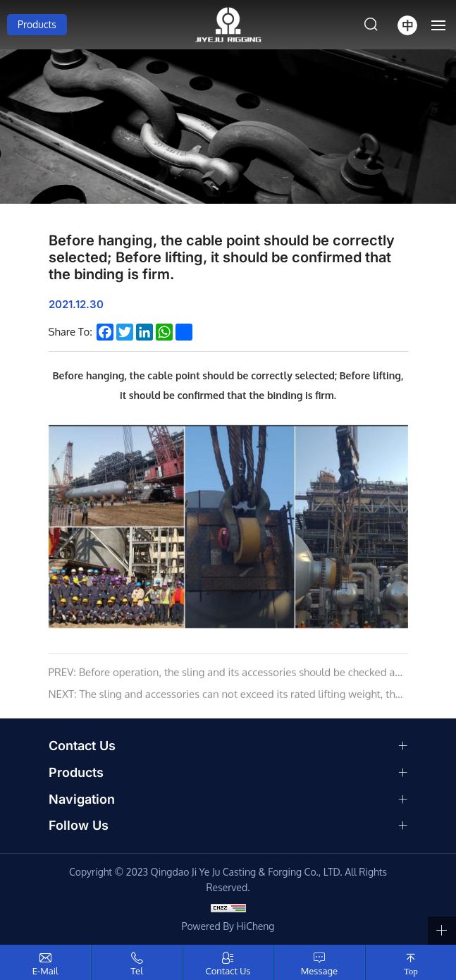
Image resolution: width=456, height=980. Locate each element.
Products (37, 24)
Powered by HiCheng (228, 926)
